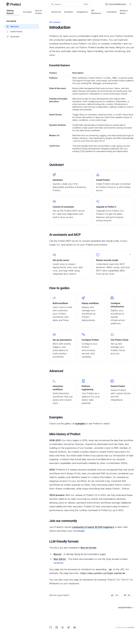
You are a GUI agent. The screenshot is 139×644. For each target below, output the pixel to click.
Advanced (56, 13)
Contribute (112, 13)
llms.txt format (88, 548)
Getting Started (13, 12)
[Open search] (70, 4)
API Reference (97, 12)
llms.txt (57, 554)
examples (80, 424)
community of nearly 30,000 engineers (93, 527)
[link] (70, 183)
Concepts (27, 13)
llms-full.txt (60, 559)
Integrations (82, 13)
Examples (69, 13)
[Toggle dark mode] (130, 4)
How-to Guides (42, 12)
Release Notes (126, 12)
